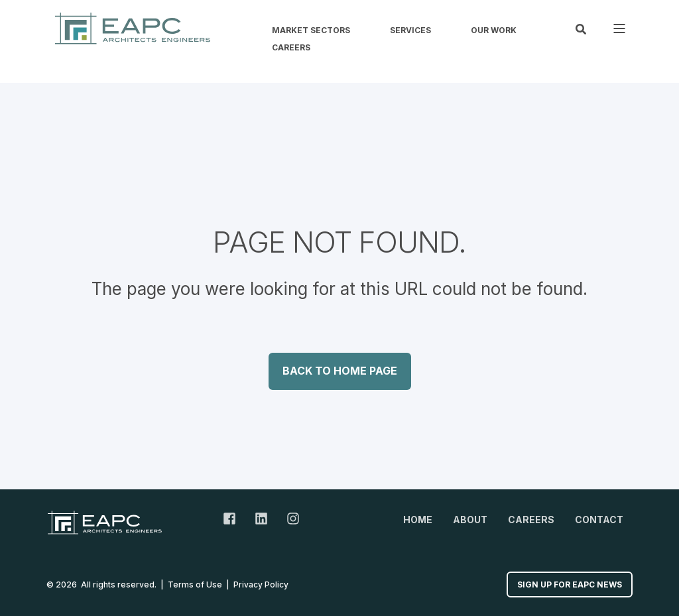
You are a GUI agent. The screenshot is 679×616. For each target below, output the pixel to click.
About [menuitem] (470, 520)
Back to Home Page (340, 371)
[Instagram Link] (288, 519)
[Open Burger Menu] (619, 29)
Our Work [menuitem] (494, 31)
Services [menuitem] (410, 31)
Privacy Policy (261, 585)
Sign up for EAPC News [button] (570, 585)
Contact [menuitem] (599, 520)
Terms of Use (195, 585)
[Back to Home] (133, 28)
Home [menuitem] (418, 520)
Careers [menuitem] (291, 48)
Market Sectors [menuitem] (311, 31)
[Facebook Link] (234, 519)
